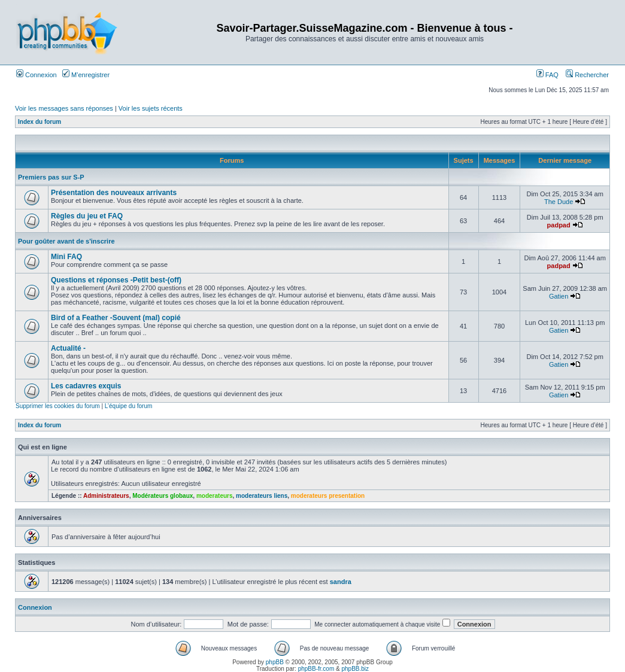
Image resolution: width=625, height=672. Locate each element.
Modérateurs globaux (163, 496)
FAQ (547, 75)
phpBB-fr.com (316, 669)
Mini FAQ (66, 257)
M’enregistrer (86, 75)
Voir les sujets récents (151, 108)
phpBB (275, 662)
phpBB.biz (355, 669)
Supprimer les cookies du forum (58, 406)
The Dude (559, 202)
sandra (341, 582)
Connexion (37, 75)
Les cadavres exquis (86, 386)
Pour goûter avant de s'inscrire (66, 241)
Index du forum (40, 122)
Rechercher (587, 75)
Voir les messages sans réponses (64, 108)
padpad (559, 225)
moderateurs (215, 496)
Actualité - (68, 348)
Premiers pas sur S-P (51, 177)
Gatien (559, 296)
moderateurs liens (262, 496)
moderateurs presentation (328, 496)
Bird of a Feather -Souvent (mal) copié (116, 318)
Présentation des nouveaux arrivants (114, 193)
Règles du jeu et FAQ (87, 216)
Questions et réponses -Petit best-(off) (116, 280)
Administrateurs (106, 496)
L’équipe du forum (129, 406)
